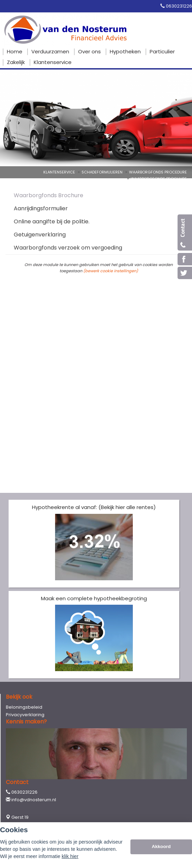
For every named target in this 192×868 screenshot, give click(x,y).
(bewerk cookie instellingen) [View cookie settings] (111, 271)
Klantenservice (59, 172)
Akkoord (161, 846)
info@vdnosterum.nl (34, 800)
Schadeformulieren (102, 172)
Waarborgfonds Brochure (159, 179)
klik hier (70, 856)
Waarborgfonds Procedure (158, 172)
